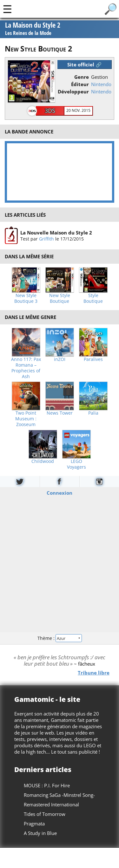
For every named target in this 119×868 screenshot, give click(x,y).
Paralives (93, 359)
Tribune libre (94, 672)
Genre (82, 77)
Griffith (46, 239)
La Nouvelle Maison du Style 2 (56, 233)
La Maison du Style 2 (33, 29)
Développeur (73, 92)
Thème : (59, 638)
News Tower (60, 413)
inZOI (60, 359)
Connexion (60, 492)
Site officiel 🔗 (84, 64)
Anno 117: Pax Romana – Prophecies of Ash (26, 368)
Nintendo (101, 84)
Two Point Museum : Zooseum (26, 419)
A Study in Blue (40, 833)
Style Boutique (93, 298)
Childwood (43, 461)
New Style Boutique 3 (26, 298)
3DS (50, 111)
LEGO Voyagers (76, 464)
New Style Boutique (60, 298)
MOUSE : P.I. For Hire (47, 785)
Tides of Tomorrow (45, 814)
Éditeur (80, 84)
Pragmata (34, 824)
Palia (93, 413)
